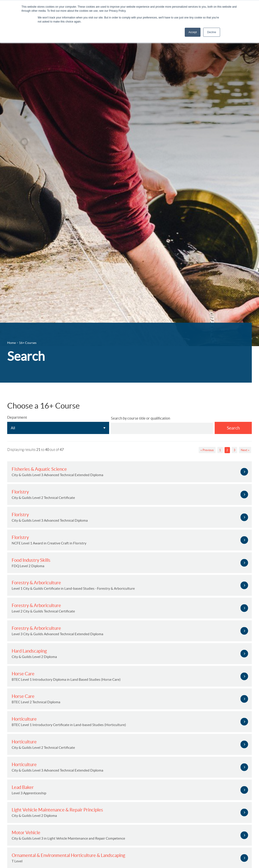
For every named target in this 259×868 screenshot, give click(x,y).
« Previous (207, 450)
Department (17, 417)
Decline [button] (212, 32)
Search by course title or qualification (141, 418)
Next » (245, 450)
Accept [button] (193, 32)
